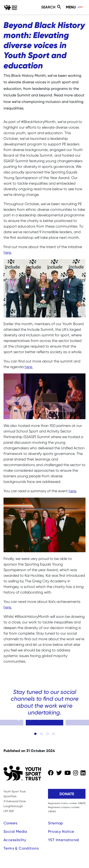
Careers (11, 823)
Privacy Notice (61, 831)
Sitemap (56, 823)
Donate (67, 794)
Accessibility (15, 840)
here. (8, 252)
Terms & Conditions (21, 848)
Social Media (15, 831)
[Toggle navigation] (75, 7)
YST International (64, 840)
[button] (35, 734)
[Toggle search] (52, 7)
